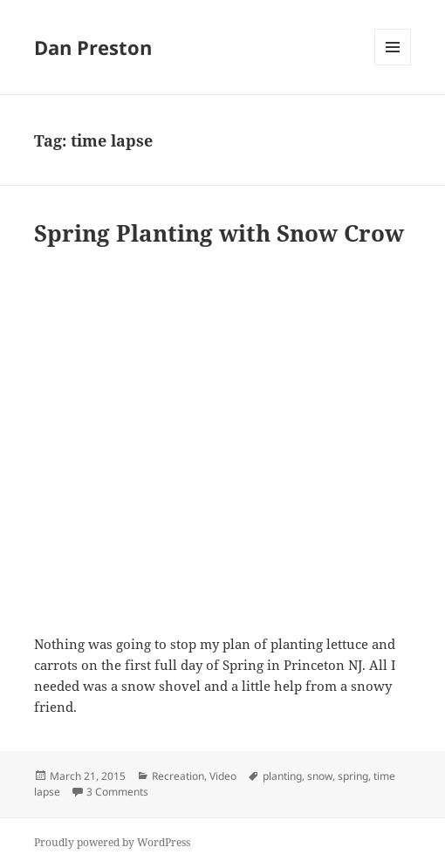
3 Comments (117, 792)
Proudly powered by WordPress (112, 842)
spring (353, 776)
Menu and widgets (393, 65)
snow (320, 776)
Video (223, 776)
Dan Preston (93, 47)
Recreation (178, 776)
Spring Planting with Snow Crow (219, 233)
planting (282, 776)
